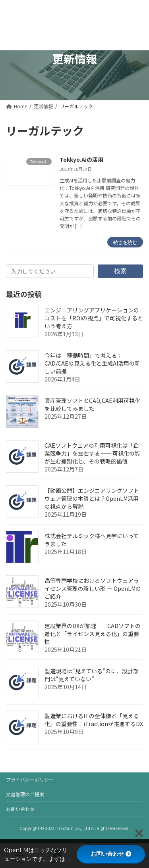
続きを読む (125, 242)
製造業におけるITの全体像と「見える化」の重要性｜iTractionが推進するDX (94, 720)
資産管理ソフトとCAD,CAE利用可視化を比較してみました (92, 404)
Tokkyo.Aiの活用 (81, 159)
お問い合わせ (20, 809)
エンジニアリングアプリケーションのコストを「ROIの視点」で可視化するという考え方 (94, 318)
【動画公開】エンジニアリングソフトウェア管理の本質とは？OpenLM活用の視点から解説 (92, 498)
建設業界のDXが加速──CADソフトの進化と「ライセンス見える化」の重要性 (93, 634)
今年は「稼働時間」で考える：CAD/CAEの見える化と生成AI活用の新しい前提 (92, 363)
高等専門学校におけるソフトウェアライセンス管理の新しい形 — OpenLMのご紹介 (93, 588)
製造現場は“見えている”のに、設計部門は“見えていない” (92, 675)
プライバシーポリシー (30, 779)
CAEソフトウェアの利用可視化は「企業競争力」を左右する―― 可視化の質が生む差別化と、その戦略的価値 (92, 453)
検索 (120, 271)
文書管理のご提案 (25, 794)
